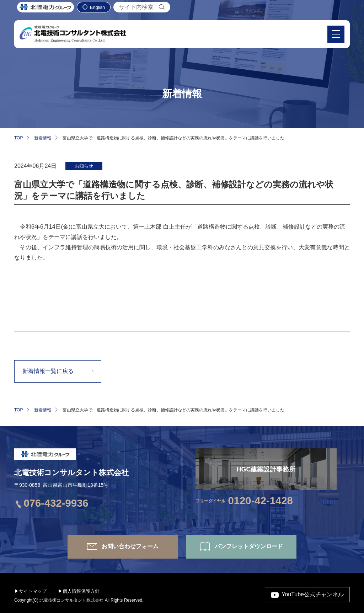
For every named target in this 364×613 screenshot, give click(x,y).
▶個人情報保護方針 (79, 591)
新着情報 (43, 138)
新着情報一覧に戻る (48, 371)
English (98, 11)
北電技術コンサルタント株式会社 (71, 472)
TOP (18, 138)
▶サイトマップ (30, 591)
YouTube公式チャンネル (313, 594)
